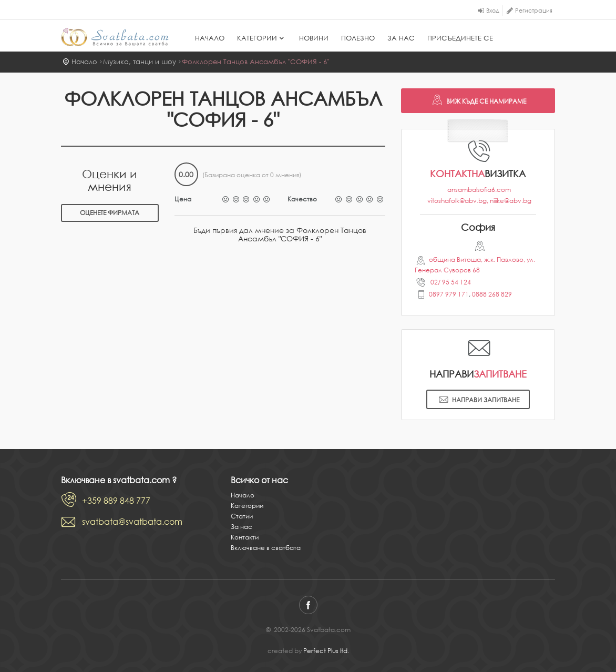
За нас (401, 38)
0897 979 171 (449, 294)
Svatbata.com (115, 37)
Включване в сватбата (266, 548)
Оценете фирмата (110, 213)
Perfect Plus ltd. (326, 651)
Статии (242, 516)
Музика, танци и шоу (140, 62)
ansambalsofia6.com (479, 190)
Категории (262, 38)
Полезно (358, 38)
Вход (493, 11)
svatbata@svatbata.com (132, 522)
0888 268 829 (492, 294)
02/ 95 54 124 (450, 282)
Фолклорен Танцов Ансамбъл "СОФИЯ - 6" (255, 62)
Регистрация (534, 11)
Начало (210, 38)
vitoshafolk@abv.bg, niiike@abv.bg (479, 201)
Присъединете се (460, 38)
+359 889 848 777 (116, 501)
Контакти (245, 537)
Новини (314, 38)
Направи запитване (478, 401)
